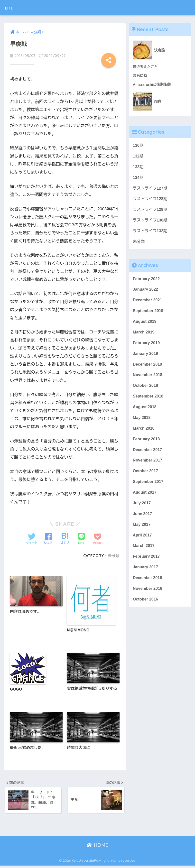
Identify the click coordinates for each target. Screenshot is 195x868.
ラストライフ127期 (151, 189)
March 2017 (144, 553)
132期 (138, 157)
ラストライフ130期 (151, 222)
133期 (138, 168)
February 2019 (147, 346)
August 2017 (145, 499)
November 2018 (148, 379)
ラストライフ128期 (151, 200)
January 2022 (146, 292)
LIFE (11, 7)
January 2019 (146, 357)
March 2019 (144, 336)
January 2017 (146, 575)
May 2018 (142, 423)
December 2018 (148, 368)
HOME (97, 847)
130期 (138, 146)
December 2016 (148, 586)
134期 (138, 179)
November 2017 (148, 466)
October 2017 (146, 477)
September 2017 (149, 488)
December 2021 (148, 303)
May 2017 (142, 531)
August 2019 (145, 325)
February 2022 (147, 281)
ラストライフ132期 (151, 233)
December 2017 (148, 455)
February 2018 (147, 444)
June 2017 (143, 521)
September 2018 (149, 401)
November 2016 (148, 597)
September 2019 (149, 314)
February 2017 (147, 564)
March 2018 (144, 433)
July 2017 (142, 510)
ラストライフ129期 (151, 211)
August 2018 (145, 412)
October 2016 (146, 608)
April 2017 (143, 542)
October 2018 (146, 390)
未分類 (114, 556)
